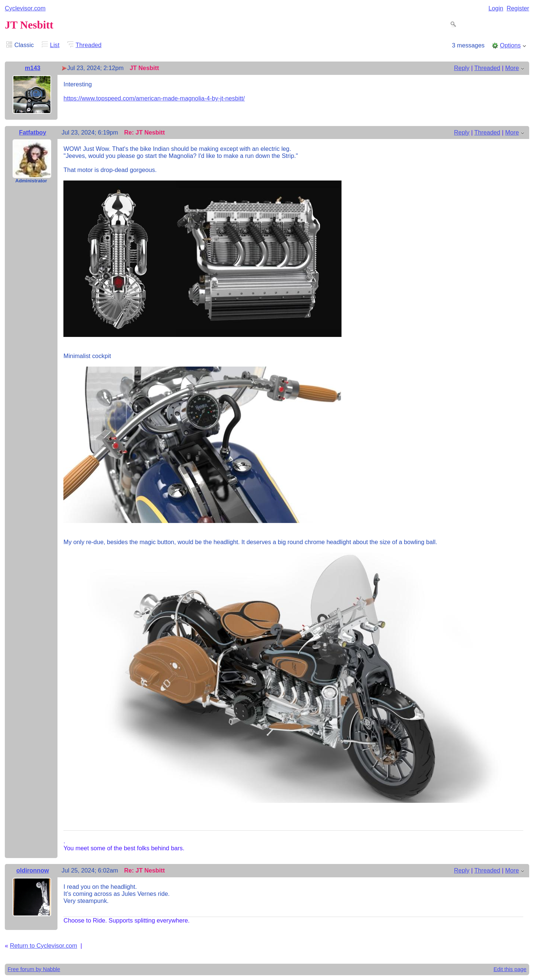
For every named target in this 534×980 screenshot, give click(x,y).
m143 (33, 68)
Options (510, 45)
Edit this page (510, 969)
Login (496, 8)
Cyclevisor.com (25, 8)
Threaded (89, 45)
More (512, 68)
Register (518, 8)
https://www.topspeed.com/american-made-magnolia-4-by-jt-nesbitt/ (154, 98)
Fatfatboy (32, 132)
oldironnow (33, 870)
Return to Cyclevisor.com (44, 946)
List (55, 45)
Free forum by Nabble (34, 969)
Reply (462, 68)
